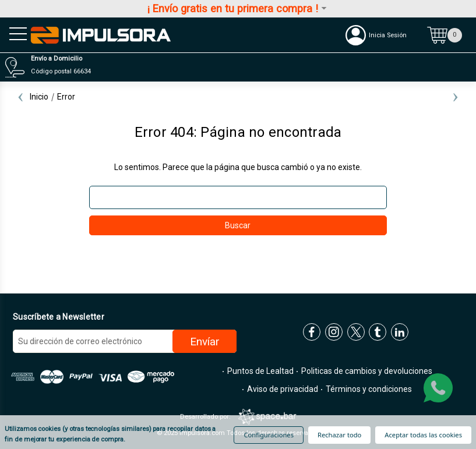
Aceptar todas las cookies (423, 435)
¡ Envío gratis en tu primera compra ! (238, 8)
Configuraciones (269, 435)
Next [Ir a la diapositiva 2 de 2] (456, 97)
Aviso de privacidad (282, 389)
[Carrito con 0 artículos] (445, 35)
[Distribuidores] (235, 67)
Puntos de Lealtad (260, 371)
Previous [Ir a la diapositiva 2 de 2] (20, 97)
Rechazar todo (339, 435)
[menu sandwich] (15, 35)
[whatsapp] (438, 388)
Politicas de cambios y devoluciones (366, 371)
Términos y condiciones (368, 389)
